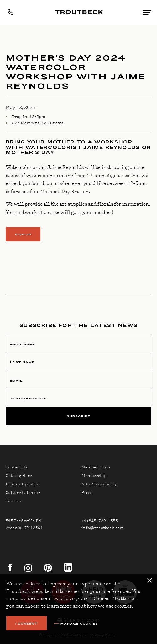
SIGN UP (23, 234)
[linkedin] (68, 570)
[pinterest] (46, 570)
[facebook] (10, 570)
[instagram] (28, 570)
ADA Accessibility (99, 484)
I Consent (26, 623)
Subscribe (78, 416)
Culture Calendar (23, 493)
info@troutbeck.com (103, 528)
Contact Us (16, 467)
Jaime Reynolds (65, 168)
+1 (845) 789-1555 (100, 521)
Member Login (96, 467)
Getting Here (19, 476)
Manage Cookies (79, 624)
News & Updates (22, 484)
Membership (94, 476)
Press (87, 493)
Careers (13, 501)
